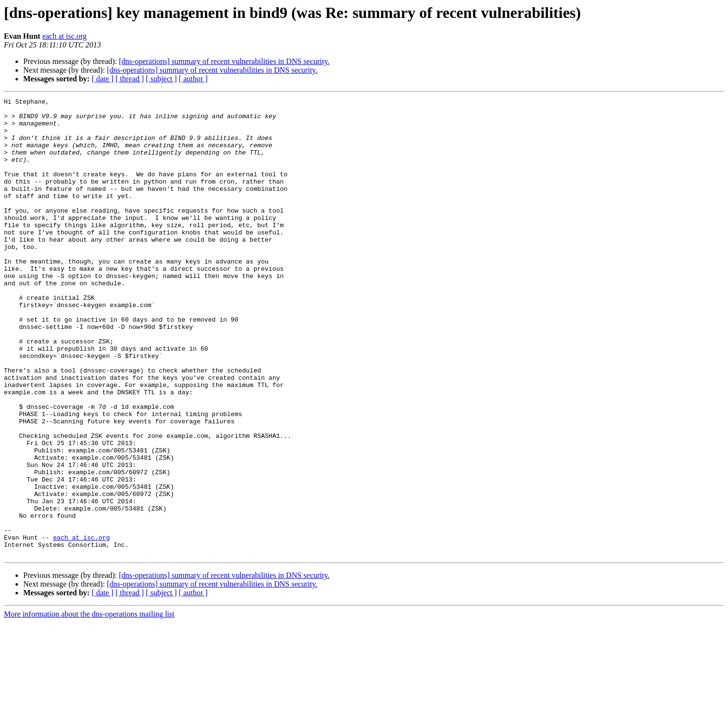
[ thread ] (130, 79)
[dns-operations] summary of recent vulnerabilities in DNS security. (224, 61)
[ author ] (193, 79)
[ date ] (103, 79)
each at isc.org (64, 36)
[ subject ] (161, 79)
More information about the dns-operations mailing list (89, 706)
